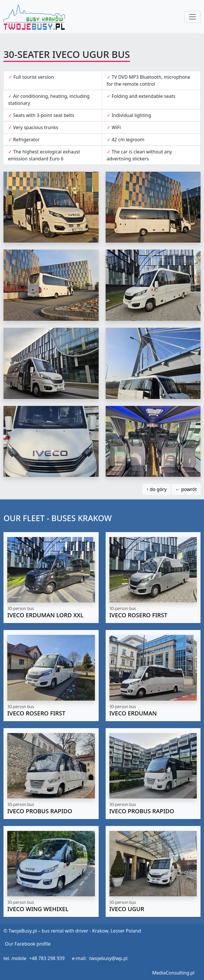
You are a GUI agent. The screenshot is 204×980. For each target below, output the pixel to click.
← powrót (186, 489)
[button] (51, 578)
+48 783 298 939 (47, 958)
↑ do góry (156, 489)
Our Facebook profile (28, 944)
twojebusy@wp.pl (109, 958)
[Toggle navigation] (192, 17)
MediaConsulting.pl (173, 973)
